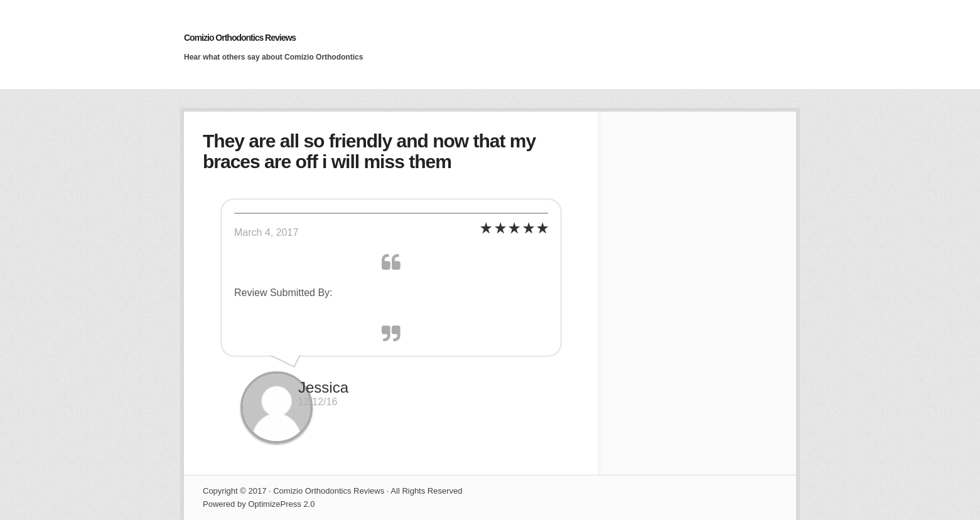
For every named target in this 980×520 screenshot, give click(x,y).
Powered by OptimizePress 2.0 (259, 504)
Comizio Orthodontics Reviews (240, 38)
